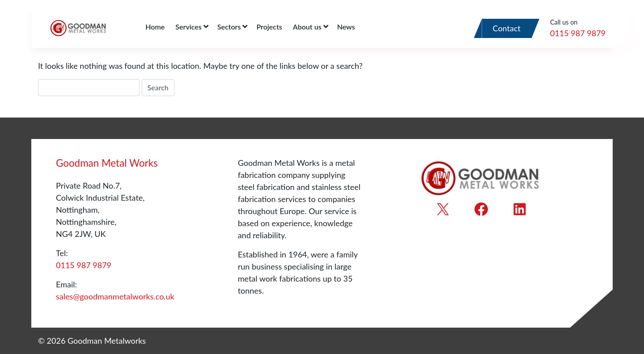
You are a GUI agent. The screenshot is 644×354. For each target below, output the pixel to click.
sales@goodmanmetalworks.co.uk (115, 296)
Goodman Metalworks (107, 341)
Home (155, 27)
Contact (507, 28)
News (346, 27)
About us (307, 27)
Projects (269, 27)
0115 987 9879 (578, 33)
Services (188, 27)
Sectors (229, 27)
